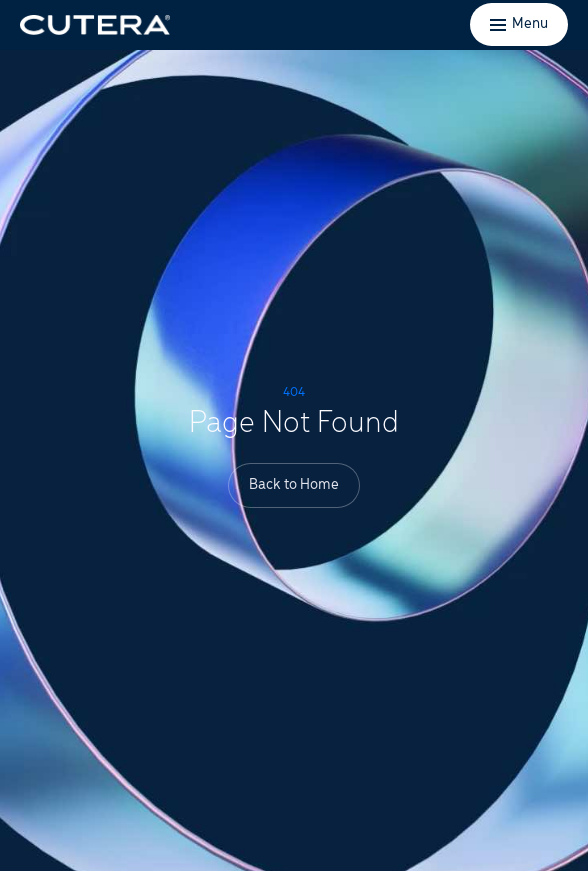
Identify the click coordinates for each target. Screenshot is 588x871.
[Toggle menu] (519, 24)
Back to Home (294, 485)
